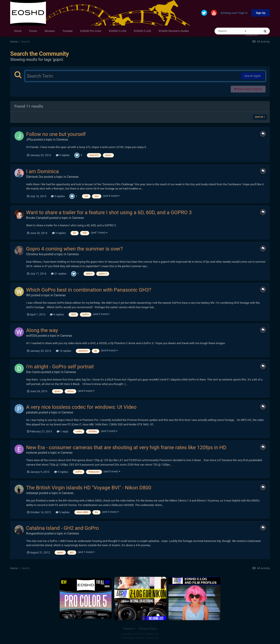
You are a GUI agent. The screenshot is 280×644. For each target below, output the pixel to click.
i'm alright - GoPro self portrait (60, 367)
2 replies (59, 233)
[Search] (230, 31)
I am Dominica (42, 171)
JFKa (30, 140)
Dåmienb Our (35, 177)
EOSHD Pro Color (91, 31)
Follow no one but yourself (56, 134)
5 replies (63, 512)
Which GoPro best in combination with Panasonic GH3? (89, 290)
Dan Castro (33, 372)
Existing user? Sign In (234, 13)
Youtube (68, 31)
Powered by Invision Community (140, 638)
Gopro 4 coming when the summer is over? (74, 249)
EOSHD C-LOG (118, 31)
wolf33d (31, 336)
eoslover (32, 453)
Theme (129, 629)
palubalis (32, 412)
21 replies (59, 274)
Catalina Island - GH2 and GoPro (62, 528)
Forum (33, 31)
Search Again (252, 76)
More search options (248, 89)
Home (18, 31)
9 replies (61, 472)
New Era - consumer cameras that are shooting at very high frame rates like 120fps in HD (126, 447)
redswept (32, 493)
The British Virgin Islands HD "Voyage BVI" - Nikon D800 (89, 488)
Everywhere (251, 35)
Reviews (50, 31)
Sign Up (261, 13)
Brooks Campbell (37, 218)
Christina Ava (35, 254)
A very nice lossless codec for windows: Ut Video (81, 407)
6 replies (57, 314)
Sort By (260, 117)
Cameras (62, 140)
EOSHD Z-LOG (142, 31)
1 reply (63, 431)
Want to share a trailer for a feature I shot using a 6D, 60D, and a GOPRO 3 (109, 212)
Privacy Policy (148, 629)
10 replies (64, 351)
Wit (28, 295)
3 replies (63, 155)
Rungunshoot (35, 533)
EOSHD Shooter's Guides (174, 31)
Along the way (42, 330)
